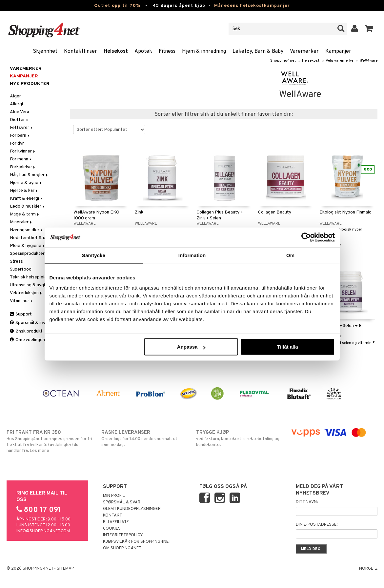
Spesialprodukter (27, 254)
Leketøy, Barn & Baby (258, 51)
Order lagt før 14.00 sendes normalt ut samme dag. (145, 438)
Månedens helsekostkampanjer (252, 6)
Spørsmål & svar (29, 323)
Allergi (16, 104)
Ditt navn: (307, 502)
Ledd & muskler (28, 206)
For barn (20, 136)
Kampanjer (338, 51)
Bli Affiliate (116, 522)
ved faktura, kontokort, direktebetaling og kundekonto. (240, 438)
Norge (368, 569)
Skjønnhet (45, 51)
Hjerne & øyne (26, 183)
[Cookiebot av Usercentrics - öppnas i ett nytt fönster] (306, 237)
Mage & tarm (25, 214)
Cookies (112, 529)
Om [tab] (290, 255)
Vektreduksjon (26, 293)
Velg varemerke (339, 61)
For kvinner (23, 151)
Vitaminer (22, 301)
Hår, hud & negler (29, 175)
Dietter (20, 120)
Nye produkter (30, 84)
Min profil (114, 496)
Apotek (143, 51)
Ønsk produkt (26, 331)
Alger (15, 96)
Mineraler (21, 222)
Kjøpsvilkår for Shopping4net (137, 542)
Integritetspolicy (123, 535)
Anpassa (191, 347)
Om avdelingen (27, 340)
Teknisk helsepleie (30, 277)
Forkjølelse (23, 167)
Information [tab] (192, 255)
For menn (21, 159)
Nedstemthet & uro (30, 238)
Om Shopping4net (122, 548)
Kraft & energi (27, 199)
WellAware (368, 61)
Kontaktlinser (81, 51)
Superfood (21, 269)
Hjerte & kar (24, 191)
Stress (16, 262)
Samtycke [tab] (94, 255)
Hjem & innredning (204, 51)
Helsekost (116, 51)
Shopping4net (283, 61)
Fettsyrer (22, 128)
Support (21, 314)
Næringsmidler (27, 230)
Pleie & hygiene (28, 246)
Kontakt (112, 516)
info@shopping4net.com (43, 531)
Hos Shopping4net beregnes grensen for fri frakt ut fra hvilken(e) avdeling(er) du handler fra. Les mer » (50, 441)
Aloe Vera (20, 112)
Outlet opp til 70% (117, 6)
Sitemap (65, 569)
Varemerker (304, 51)
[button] (369, 29)
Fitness (167, 51)
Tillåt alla (288, 347)
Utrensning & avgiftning (33, 285)
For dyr (17, 143)
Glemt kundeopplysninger (132, 509)
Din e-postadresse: (317, 525)
